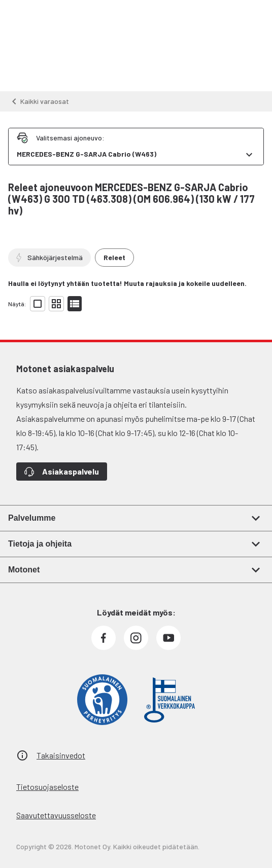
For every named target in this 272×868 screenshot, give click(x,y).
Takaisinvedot (61, 755)
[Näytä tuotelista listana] (75, 304)
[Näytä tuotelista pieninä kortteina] (56, 304)
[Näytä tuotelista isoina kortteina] (38, 304)
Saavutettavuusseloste (56, 815)
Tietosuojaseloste (47, 787)
